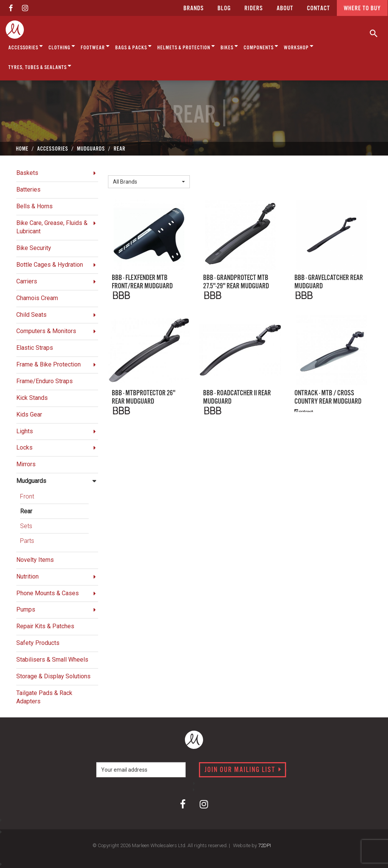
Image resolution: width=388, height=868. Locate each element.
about (285, 9)
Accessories (26, 46)
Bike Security (34, 248)
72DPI (264, 845)
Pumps (26, 609)
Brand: (118, 169)
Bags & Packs (134, 46)
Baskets (27, 173)
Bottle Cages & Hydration (50, 265)
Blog (224, 9)
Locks (24, 447)
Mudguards (31, 481)
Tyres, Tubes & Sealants (40, 66)
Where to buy (362, 9)
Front (27, 496)
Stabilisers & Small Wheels (52, 660)
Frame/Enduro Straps (45, 381)
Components (261, 46)
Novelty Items (35, 560)
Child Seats (31, 315)
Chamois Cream (37, 298)
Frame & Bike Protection (48, 364)
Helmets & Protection (186, 46)
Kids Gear (29, 414)
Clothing (62, 46)
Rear (26, 511)
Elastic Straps (35, 348)
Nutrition (27, 576)
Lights (25, 431)
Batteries (28, 189)
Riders (254, 9)
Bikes (229, 46)
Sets (26, 526)
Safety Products (38, 643)
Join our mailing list (243, 770)
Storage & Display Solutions (53, 676)
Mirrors (26, 464)
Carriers (27, 281)
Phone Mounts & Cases (48, 593)
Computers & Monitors (46, 331)
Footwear (95, 46)
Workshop (299, 46)
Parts (27, 541)
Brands (194, 9)
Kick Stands (32, 398)
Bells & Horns (34, 206)
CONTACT (318, 9)
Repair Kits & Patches (45, 626)
